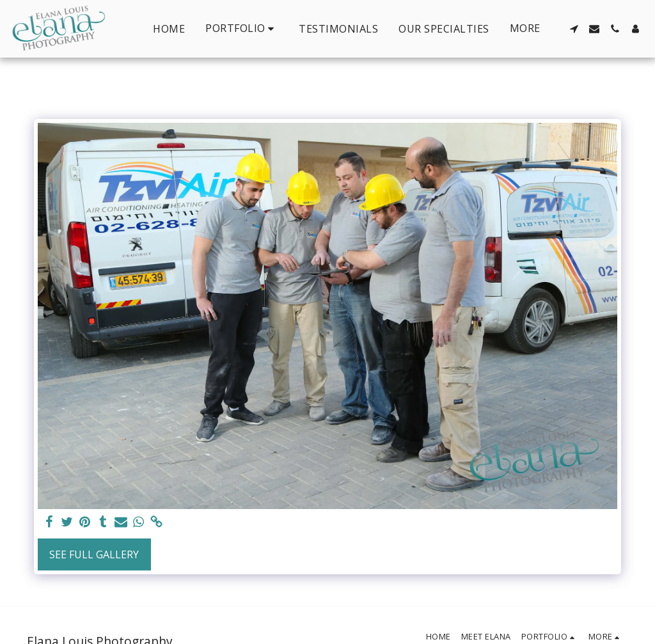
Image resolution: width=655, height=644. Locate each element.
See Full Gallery (94, 554)
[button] (242, 28)
